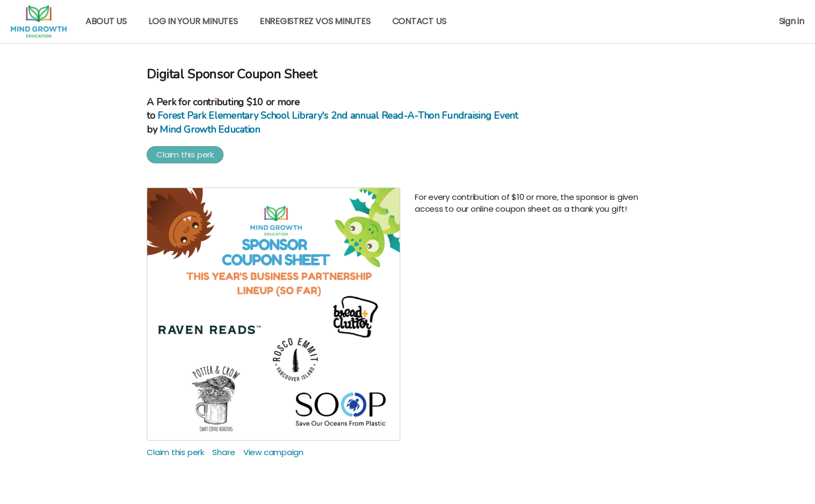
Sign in (792, 21)
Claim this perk (185, 154)
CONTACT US (419, 21)
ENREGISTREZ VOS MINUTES (315, 21)
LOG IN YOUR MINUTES (193, 21)
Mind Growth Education (210, 129)
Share (223, 452)
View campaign (273, 452)
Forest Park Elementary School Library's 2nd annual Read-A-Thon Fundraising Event (337, 116)
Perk (166, 102)
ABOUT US (106, 21)
